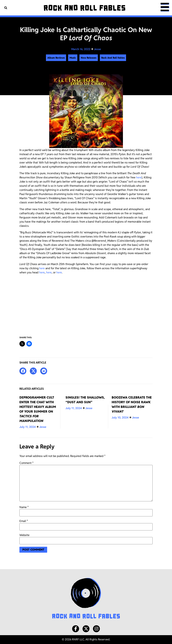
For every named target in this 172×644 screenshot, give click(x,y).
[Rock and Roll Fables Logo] (86, 599)
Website (24, 535)
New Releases (89, 58)
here (139, 177)
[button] (6, 8)
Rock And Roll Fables (113, 58)
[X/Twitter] (86, 629)
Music (73, 58)
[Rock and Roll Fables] (85, 8)
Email (24, 521)
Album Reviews (56, 58)
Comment (26, 463)
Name (24, 507)
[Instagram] (96, 629)
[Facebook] (76, 629)
